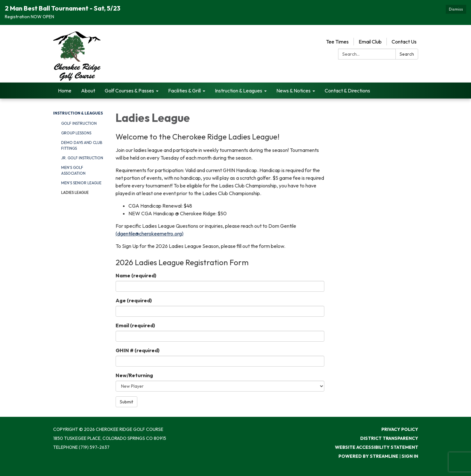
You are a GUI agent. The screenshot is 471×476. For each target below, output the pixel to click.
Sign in (410, 456)
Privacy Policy (400, 429)
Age (134, 300)
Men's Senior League (81, 183)
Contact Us (404, 42)
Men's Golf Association (73, 170)
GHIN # (138, 350)
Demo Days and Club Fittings (82, 145)
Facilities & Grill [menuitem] (184, 91)
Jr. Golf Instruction (82, 158)
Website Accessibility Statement (377, 447)
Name (136, 275)
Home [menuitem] (65, 91)
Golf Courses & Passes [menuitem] (129, 91)
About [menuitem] (88, 91)
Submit (126, 402)
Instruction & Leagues (78, 113)
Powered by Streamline (368, 456)
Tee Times (337, 42)
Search (407, 54)
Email (135, 325)
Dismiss (456, 9)
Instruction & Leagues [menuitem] (239, 91)
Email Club (370, 42)
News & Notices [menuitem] (293, 91)
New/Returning (134, 375)
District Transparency (389, 438)
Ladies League (75, 192)
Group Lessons (76, 133)
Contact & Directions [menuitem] (347, 91)
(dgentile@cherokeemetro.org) (150, 234)
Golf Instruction (79, 123)
